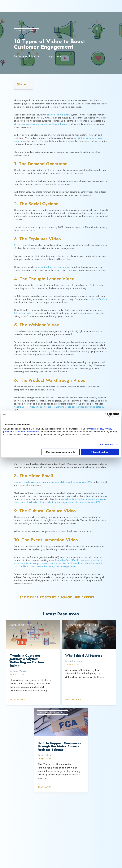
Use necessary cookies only (61, 452)
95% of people (21, 245)
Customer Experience (27, 31)
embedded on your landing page (54, 267)
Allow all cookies (100, 452)
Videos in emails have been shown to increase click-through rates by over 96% (53, 482)
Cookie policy (96, 429)
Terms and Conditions (26, 432)
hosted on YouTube (98, 299)
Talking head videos (24, 313)
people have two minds (58, 115)
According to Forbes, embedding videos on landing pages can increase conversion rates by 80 (59, 408)
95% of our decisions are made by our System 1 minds (41, 124)
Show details (107, 444)
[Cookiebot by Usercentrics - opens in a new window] (107, 415)
